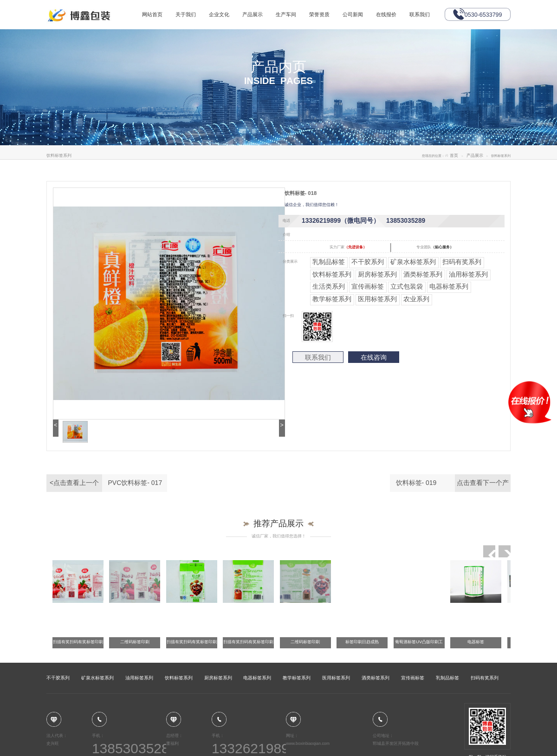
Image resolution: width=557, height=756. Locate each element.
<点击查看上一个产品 (74, 485)
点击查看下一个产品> (483, 485)
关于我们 (186, 14)
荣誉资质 (319, 14)
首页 (454, 155)
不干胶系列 (368, 262)
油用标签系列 (468, 274)
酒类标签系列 (423, 274)
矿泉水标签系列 (413, 262)
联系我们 (419, 14)
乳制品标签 (329, 262)
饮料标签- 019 (416, 483)
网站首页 (152, 14)
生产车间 (286, 14)
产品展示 (253, 14)
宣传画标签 (368, 286)
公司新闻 (352, 14)
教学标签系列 (332, 299)
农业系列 (416, 299)
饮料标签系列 (332, 274)
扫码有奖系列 (462, 262)
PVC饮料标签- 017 (135, 483)
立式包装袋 (407, 286)
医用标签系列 (377, 299)
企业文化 (219, 14)
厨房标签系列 (377, 274)
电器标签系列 (449, 286)
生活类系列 (329, 286)
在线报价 (386, 14)
